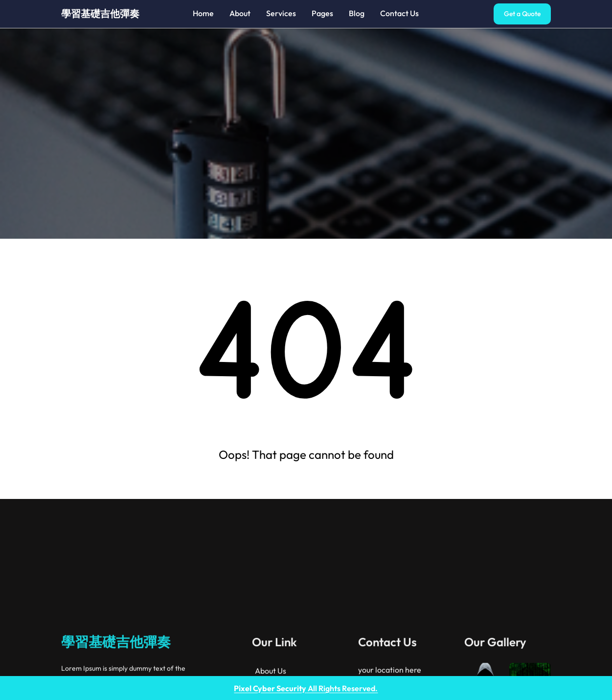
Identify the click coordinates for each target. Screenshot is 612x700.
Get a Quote (522, 14)
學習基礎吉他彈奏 (100, 13)
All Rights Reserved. (306, 688)
